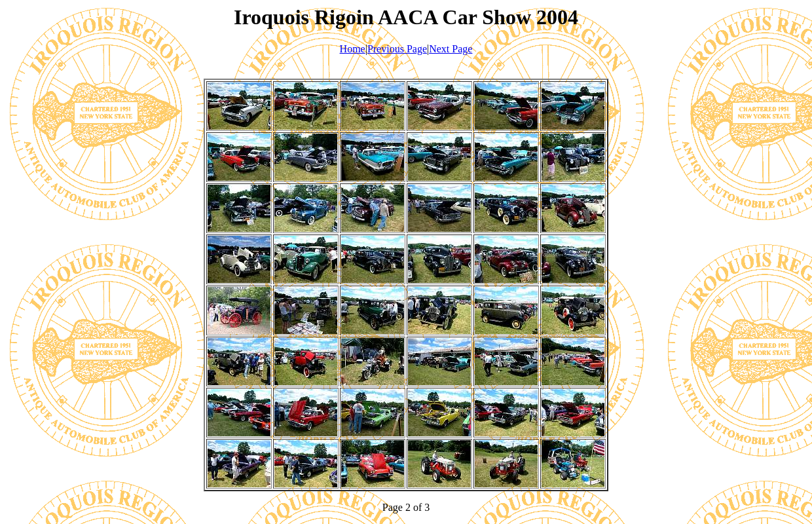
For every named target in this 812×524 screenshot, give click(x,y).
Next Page (451, 49)
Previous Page (397, 49)
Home (353, 49)
